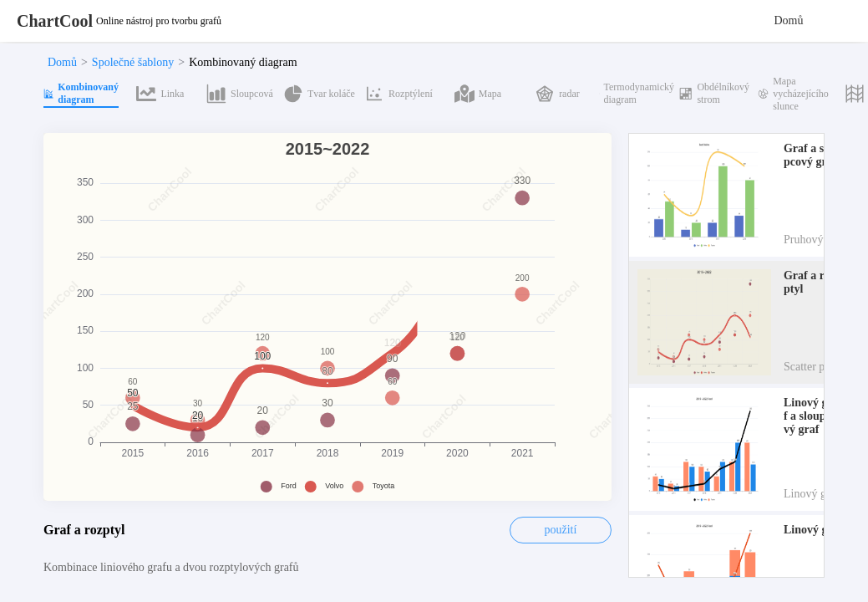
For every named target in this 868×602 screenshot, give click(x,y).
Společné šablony (133, 62)
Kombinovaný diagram (243, 62)
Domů (789, 20)
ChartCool (55, 21)
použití (561, 530)
